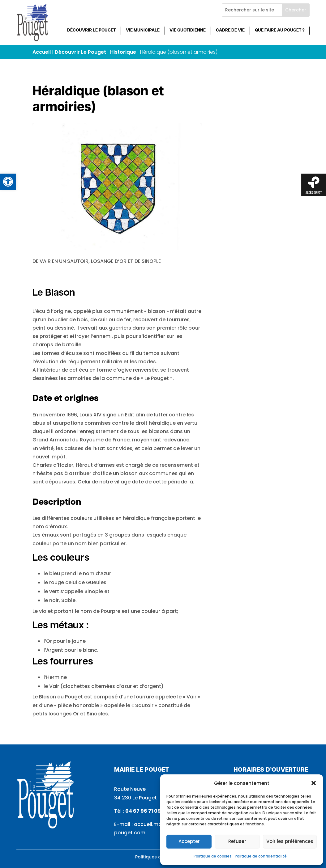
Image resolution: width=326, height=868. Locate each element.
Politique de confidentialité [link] (261, 856)
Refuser (237, 841)
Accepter (189, 841)
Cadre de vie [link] (230, 30)
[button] (314, 783)
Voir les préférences (290, 841)
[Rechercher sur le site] (252, 10)
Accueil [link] (42, 52)
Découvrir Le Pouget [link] (91, 30)
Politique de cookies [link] (213, 856)
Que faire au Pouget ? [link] (280, 30)
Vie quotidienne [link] (188, 30)
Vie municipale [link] (143, 30)
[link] (8, 182)
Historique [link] (123, 52)
